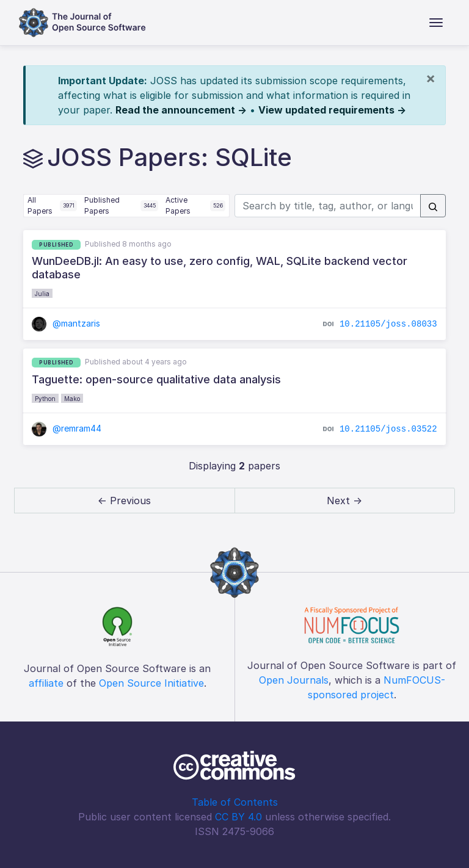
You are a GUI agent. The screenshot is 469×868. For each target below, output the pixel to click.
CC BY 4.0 (238, 817)
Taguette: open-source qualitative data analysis (156, 379)
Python (45, 399)
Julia (42, 294)
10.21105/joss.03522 (388, 429)
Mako (72, 399)
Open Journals (294, 680)
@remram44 (67, 428)
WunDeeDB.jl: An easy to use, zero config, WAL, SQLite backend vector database (220, 268)
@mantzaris (66, 323)
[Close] (431, 78)
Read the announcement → (181, 110)
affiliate (46, 683)
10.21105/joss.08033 (388, 324)
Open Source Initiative (151, 683)
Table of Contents (235, 802)
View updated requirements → (332, 110)
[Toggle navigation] (436, 23)
